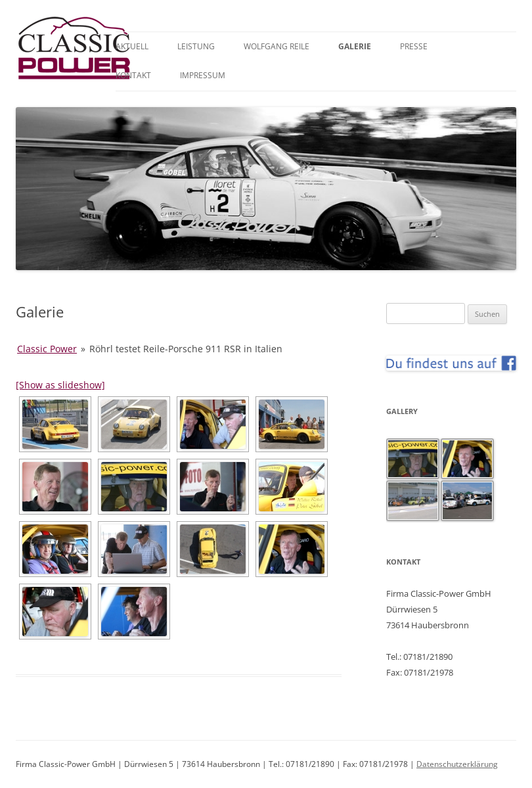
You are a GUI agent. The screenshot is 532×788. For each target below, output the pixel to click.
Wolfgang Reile (277, 46)
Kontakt (133, 75)
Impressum (203, 75)
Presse (414, 46)
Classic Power (47, 349)
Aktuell (132, 46)
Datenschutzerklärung (457, 764)
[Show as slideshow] (60, 385)
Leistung (196, 46)
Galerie (355, 46)
